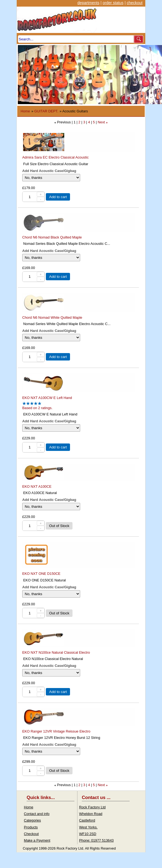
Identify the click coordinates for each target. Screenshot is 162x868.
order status (113, 3)
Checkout (31, 834)
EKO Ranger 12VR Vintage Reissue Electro (56, 731)
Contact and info (37, 814)
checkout (135, 3)
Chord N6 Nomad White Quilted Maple (52, 317)
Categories (32, 820)
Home (25, 111)
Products (31, 827)
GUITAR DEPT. (46, 111)
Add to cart (58, 197)
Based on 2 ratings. (37, 408)
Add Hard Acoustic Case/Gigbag (49, 171)
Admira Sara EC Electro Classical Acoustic (55, 157)
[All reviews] (32, 404)
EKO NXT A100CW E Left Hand (47, 398)
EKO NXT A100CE (37, 486)
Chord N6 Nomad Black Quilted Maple (52, 237)
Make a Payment (37, 840)
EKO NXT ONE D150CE (41, 574)
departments (88, 3)
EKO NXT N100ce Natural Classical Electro (56, 652)
